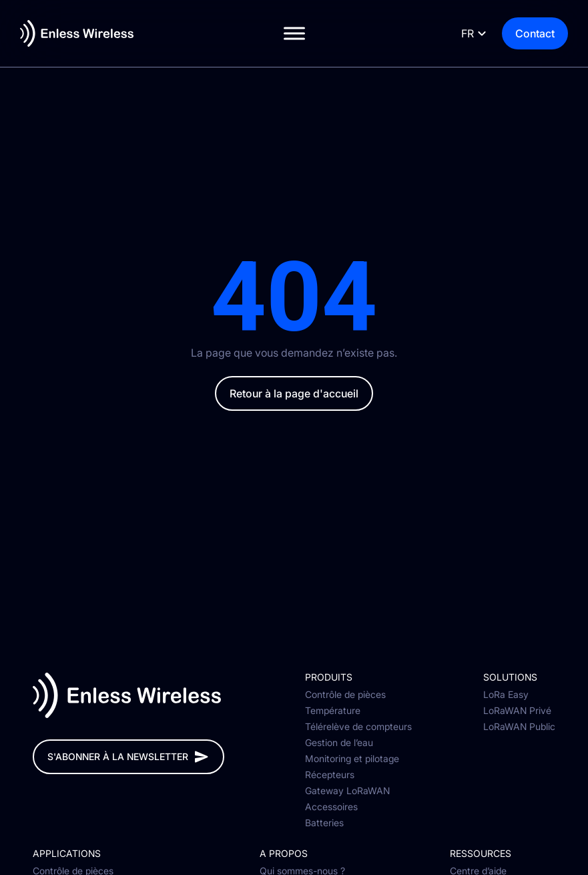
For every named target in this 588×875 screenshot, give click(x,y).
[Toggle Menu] (294, 33)
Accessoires (331, 807)
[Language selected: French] (472, 34)
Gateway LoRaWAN (347, 791)
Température (333, 711)
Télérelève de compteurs (358, 727)
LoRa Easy (506, 695)
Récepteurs (330, 775)
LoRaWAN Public (519, 727)
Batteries (324, 823)
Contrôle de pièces (345, 695)
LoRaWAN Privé (517, 711)
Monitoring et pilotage (352, 759)
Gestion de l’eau (339, 743)
